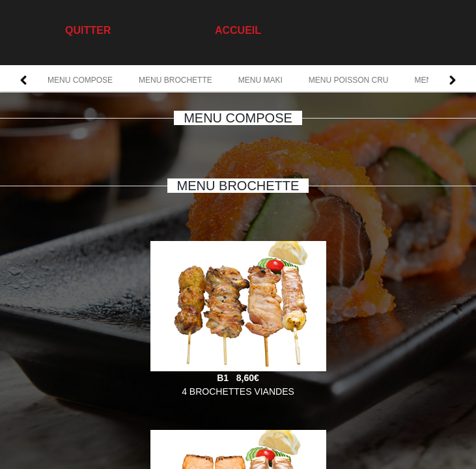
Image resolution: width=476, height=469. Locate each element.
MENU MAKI (260, 80)
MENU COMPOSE (80, 80)
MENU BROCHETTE (175, 80)
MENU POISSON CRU (349, 80)
